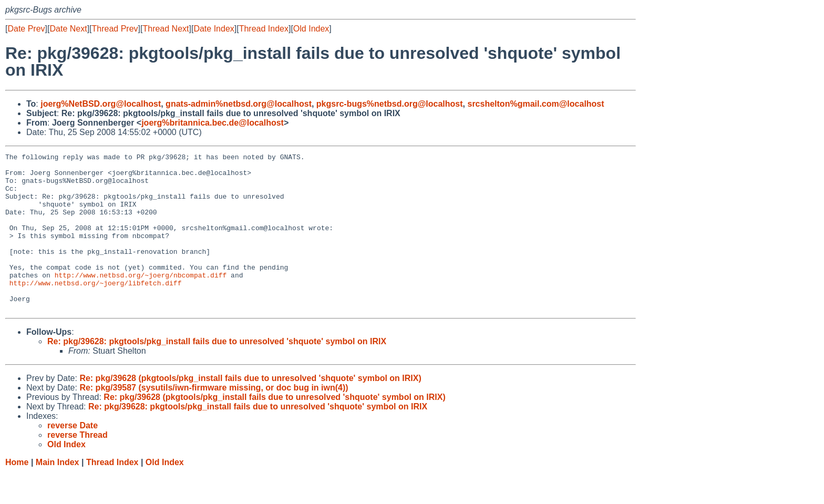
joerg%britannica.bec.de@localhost (213, 123)
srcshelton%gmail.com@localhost (535, 104)
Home (17, 494)
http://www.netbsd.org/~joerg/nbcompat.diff (141, 300)
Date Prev (26, 29)
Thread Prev (115, 29)
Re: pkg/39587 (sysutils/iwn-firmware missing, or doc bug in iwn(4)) (214, 419)
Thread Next (166, 29)
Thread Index (264, 29)
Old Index (311, 29)
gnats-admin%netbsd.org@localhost (239, 104)
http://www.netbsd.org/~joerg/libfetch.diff (96, 310)
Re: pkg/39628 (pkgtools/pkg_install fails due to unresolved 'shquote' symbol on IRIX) (250, 410)
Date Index (214, 29)
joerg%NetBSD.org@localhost (101, 104)
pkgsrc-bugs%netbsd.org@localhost (390, 104)
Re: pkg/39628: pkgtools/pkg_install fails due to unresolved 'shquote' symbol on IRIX (217, 373)
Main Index (58, 494)
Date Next (68, 29)
